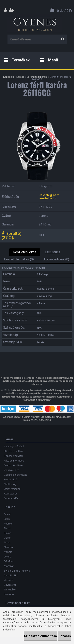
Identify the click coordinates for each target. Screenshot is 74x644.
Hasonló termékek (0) (19, 259)
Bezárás (65, 636)
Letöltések (53, 252)
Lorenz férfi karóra (37, 77)
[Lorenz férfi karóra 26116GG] (37, 111)
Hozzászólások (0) (56, 259)
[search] (63, 39)
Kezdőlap (9, 77)
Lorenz (20, 77)
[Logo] (35, 23)
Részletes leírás (25, 252)
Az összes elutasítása (40, 636)
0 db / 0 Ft (65, 11)
